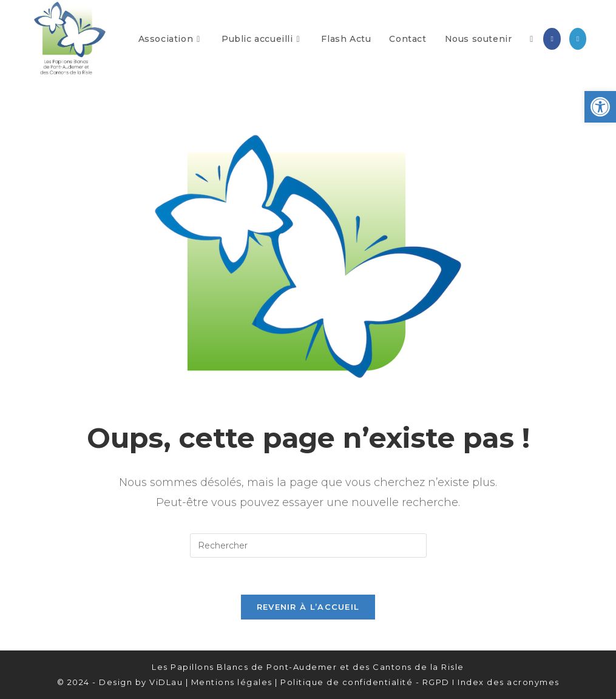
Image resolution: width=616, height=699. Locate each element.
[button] (600, 107)
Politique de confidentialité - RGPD (365, 682)
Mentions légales (232, 682)
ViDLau (166, 682)
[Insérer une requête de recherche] (308, 545)
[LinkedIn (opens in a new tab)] (578, 39)
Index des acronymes (509, 682)
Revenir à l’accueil (308, 607)
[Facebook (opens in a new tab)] (552, 39)
